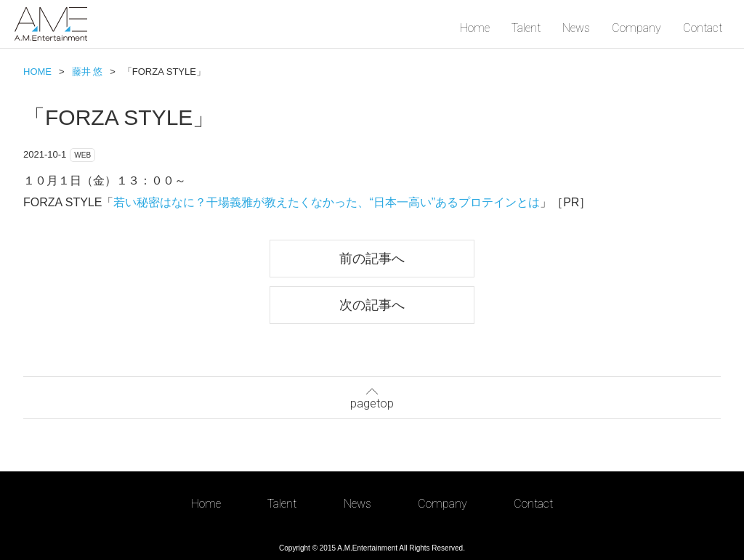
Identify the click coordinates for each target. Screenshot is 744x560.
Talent (526, 28)
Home (475, 28)
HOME (37, 72)
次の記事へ (372, 305)
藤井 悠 (88, 72)
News (576, 28)
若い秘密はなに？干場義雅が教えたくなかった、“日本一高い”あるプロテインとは (327, 202)
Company (636, 28)
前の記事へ (372, 258)
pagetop (372, 396)
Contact (703, 28)
